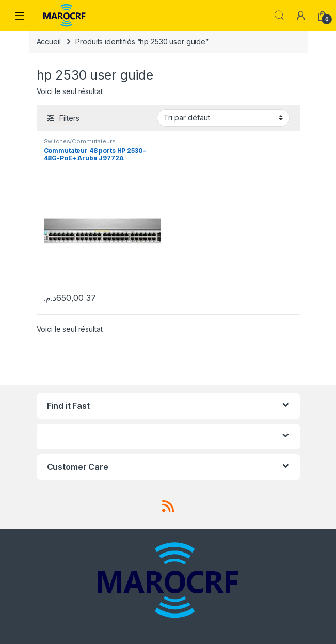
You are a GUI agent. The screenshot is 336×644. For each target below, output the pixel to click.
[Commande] (223, 118)
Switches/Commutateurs (80, 141)
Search (279, 16)
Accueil (49, 42)
